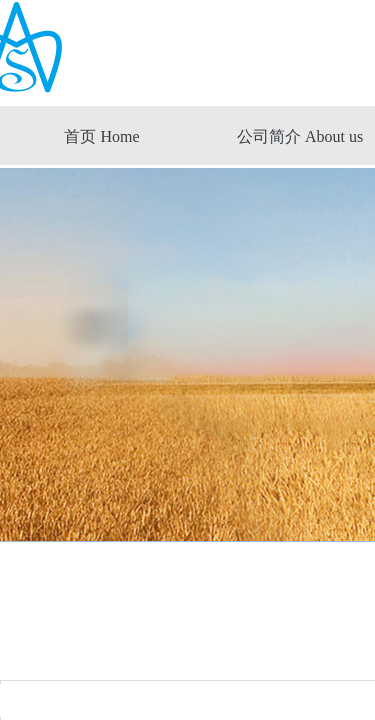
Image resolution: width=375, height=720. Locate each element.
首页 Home (101, 136)
